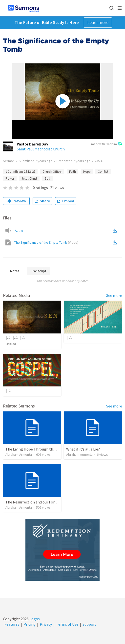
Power (10, 179)
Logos (34, 619)
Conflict (103, 172)
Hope (87, 172)
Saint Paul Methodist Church (41, 149)
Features (12, 624)
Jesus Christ (29, 179)
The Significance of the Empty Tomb (46, 242)
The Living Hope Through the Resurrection (42, 449)
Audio (19, 231)
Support (89, 624)
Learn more (98, 22)
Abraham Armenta (19, 454)
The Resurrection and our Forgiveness (37, 502)
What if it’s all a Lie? (83, 449)
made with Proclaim (107, 144)
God (47, 179)
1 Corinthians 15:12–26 (20, 172)
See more (114, 295)
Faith (73, 172)
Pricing (30, 624)
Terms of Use (67, 624)
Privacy (46, 624)
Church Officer (52, 172)
